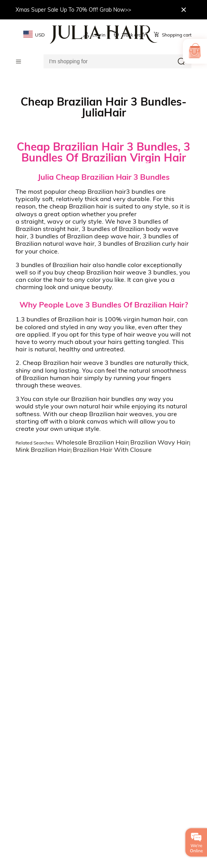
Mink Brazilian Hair (43, 450)
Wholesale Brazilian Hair (92, 442)
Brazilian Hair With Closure (112, 450)
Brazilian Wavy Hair (160, 442)
